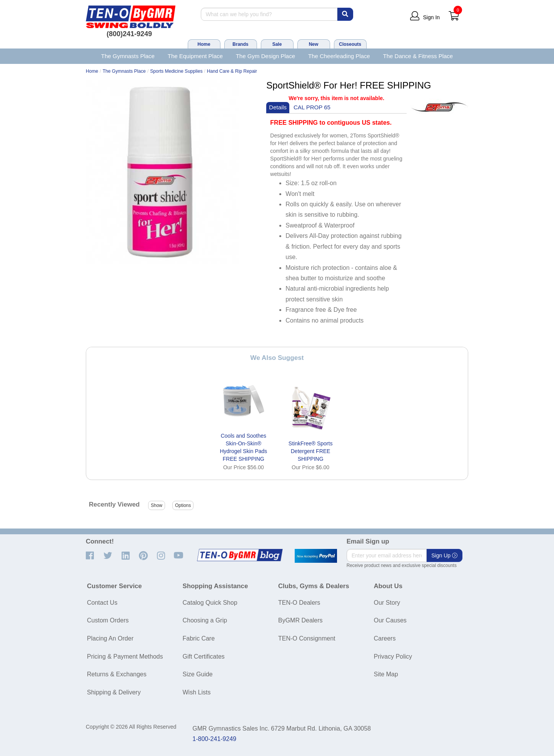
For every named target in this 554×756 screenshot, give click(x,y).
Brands (240, 44)
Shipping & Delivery (114, 692)
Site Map (386, 674)
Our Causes (390, 620)
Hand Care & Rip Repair (232, 71)
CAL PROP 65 (312, 107)
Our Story (387, 603)
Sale (277, 44)
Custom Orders (108, 620)
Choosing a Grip (205, 620)
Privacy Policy (393, 656)
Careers (385, 638)
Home (204, 44)
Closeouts (350, 44)
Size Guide (198, 674)
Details (278, 107)
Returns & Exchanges (117, 674)
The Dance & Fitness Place (418, 56)
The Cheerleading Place (339, 56)
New (314, 44)
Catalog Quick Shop (210, 603)
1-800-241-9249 (214, 739)
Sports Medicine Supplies (176, 71)
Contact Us (102, 603)
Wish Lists (197, 692)
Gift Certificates (204, 656)
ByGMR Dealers (300, 620)
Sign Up (444, 555)
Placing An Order (110, 638)
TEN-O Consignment (307, 638)
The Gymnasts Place (128, 56)
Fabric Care (199, 638)
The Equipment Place (195, 56)
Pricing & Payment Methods (125, 656)
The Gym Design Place (265, 56)
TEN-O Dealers (299, 603)
